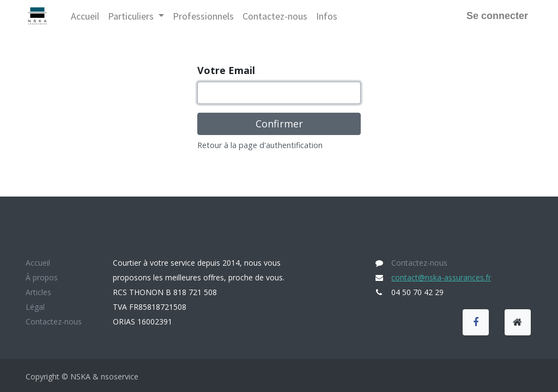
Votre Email (226, 70)
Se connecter (497, 16)
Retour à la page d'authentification (260, 145)
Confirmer (279, 124)
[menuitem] (85, 16)
